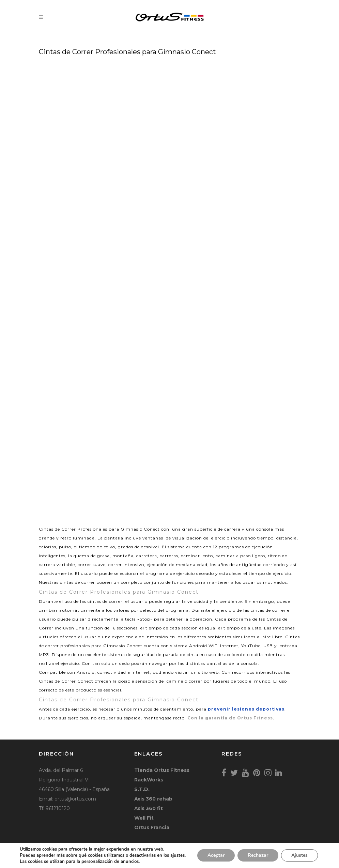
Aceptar (216, 855)
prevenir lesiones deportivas (246, 709)
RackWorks (149, 780)
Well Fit (144, 818)
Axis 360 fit (149, 808)
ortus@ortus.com (75, 799)
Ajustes (299, 855)
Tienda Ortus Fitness (162, 770)
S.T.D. (142, 789)
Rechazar (258, 855)
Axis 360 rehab (153, 799)
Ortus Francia (152, 827)
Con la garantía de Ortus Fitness (230, 718)
